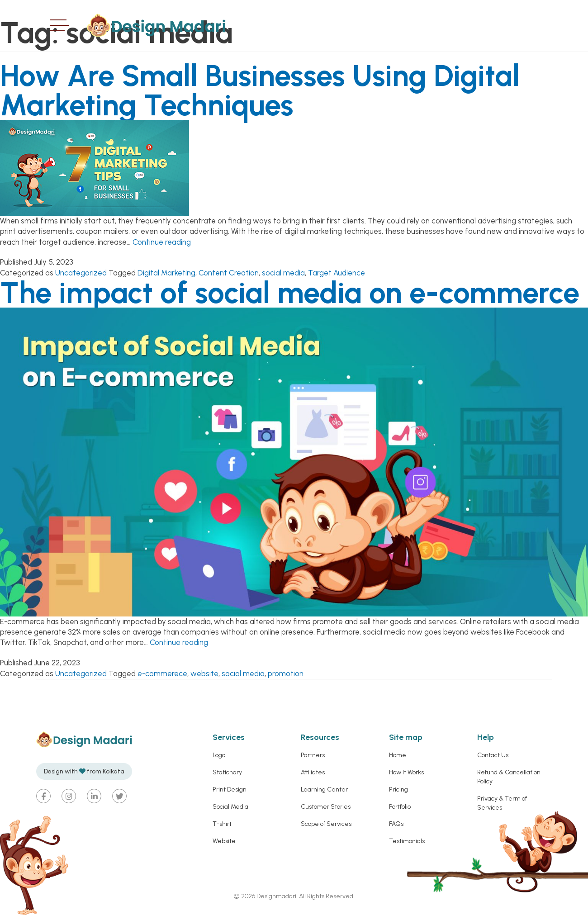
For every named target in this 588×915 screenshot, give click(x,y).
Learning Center (324, 789)
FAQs (396, 824)
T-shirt (222, 824)
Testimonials (407, 841)
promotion (286, 673)
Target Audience (337, 273)
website (204, 673)
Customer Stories (326, 807)
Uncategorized (81, 273)
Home (398, 755)
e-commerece (162, 673)
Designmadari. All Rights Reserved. (305, 896)
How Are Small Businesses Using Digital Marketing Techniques (260, 90)
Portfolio (400, 807)
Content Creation (229, 273)
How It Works (406, 772)
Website (224, 841)
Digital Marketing (166, 273)
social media (283, 273)
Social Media (230, 807)
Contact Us (493, 755)
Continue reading (162, 242)
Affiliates (313, 772)
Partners (313, 755)
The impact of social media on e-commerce (290, 293)
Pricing (398, 789)
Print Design (230, 789)
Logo (219, 755)
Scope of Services (326, 824)
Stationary (227, 772)
